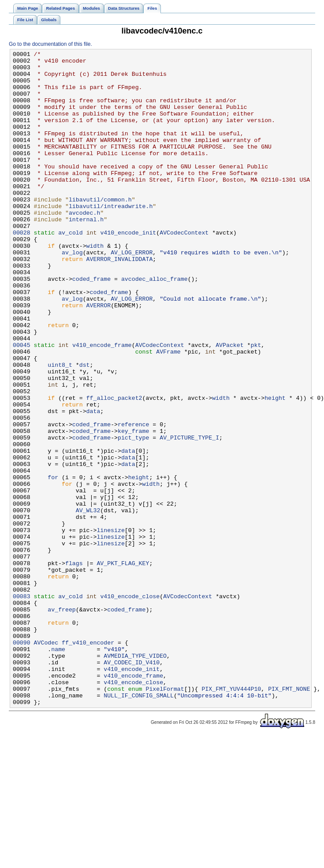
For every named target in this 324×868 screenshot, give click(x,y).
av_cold (71, 269)
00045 (22, 404)
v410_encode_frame (102, 404)
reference (133, 499)
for (53, 563)
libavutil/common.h (100, 230)
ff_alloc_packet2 (114, 468)
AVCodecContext (184, 269)
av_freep (61, 722)
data (93, 484)
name (58, 769)
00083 (22, 706)
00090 (22, 761)
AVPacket (229, 404)
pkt (256, 404)
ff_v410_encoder (88, 761)
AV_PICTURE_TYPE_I (189, 515)
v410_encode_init (128, 269)
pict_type (133, 515)
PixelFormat (165, 817)
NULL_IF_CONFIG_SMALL (139, 825)
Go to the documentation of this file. (50, 44)
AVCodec (46, 761)
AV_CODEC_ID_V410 (132, 785)
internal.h (86, 253)
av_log (72, 293)
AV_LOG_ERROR (132, 293)
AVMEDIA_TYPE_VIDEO (135, 777)
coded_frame (91, 325)
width (95, 285)
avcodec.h (84, 246)
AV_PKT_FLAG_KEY (123, 666)
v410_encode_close (130, 706)
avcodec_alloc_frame (155, 325)
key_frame (133, 507)
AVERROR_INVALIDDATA (120, 301)
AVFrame (168, 412)
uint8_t (60, 428)
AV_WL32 (88, 603)
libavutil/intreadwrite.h (111, 238)
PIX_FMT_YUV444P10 (231, 817)
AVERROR (99, 357)
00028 (22, 269)
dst (85, 428)
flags (74, 666)
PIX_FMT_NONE (289, 817)
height (275, 468)
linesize (110, 626)
